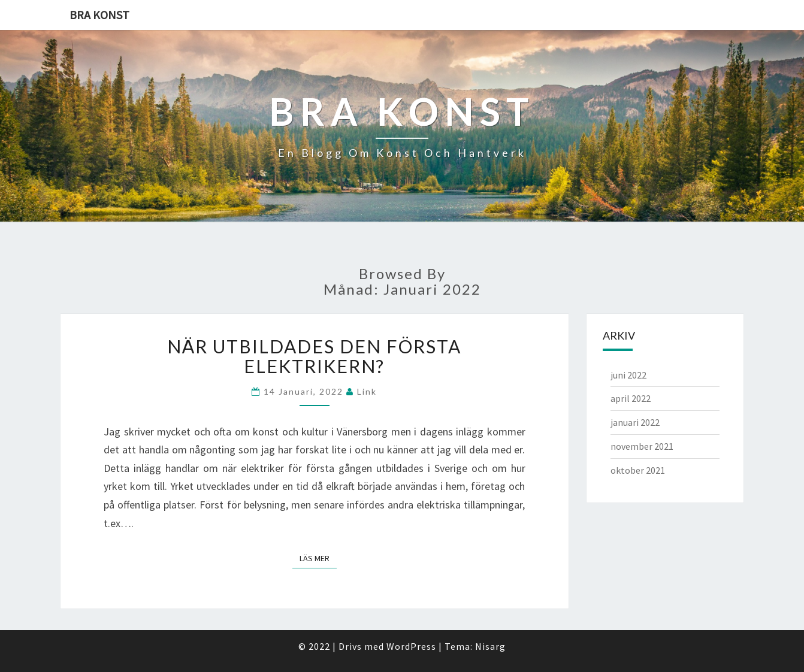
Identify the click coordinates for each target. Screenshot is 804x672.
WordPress (411, 646)
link (367, 391)
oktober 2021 (638, 470)
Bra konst (99, 15)
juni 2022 (628, 375)
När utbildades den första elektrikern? (314, 356)
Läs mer (318, 558)
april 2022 (631, 398)
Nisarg (490, 646)
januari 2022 (635, 422)
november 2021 (642, 446)
